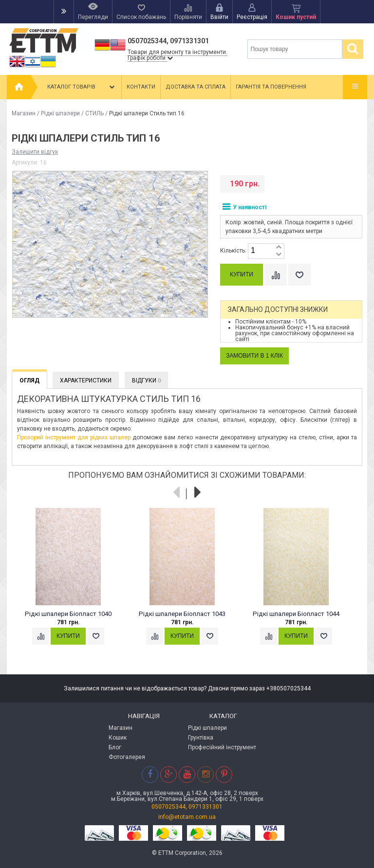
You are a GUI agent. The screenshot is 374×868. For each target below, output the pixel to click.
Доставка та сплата (196, 87)
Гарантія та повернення (271, 87)
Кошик (118, 738)
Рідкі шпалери (60, 113)
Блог (115, 747)
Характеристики (86, 380)
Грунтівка (201, 738)
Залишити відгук (35, 152)
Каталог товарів (82, 87)
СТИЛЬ (94, 113)
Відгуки (146, 380)
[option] (74, 586)
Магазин (24, 113)
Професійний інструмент (222, 747)
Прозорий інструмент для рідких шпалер (74, 437)
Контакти (141, 87)
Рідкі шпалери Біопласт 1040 (68, 614)
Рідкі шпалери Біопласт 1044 (296, 614)
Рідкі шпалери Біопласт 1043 (182, 614)
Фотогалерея (127, 757)
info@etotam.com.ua (187, 817)
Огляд (29, 380)
